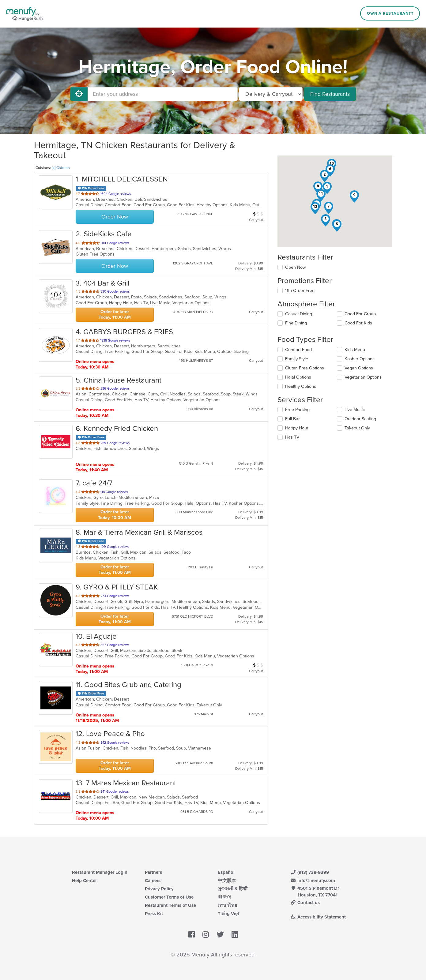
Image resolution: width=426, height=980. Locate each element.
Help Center (84, 881)
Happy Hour (297, 428)
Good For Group (360, 314)
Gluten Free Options (305, 368)
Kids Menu (355, 350)
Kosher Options (360, 359)
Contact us (305, 903)
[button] (327, 188)
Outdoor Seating (360, 419)
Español (226, 872)
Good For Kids (358, 323)
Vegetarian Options (363, 377)
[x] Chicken (61, 168)
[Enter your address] (163, 94)
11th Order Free (300, 291)
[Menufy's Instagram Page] (206, 935)
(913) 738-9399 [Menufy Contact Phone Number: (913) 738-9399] (310, 872)
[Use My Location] (79, 94)
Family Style (297, 359)
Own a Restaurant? (390, 13)
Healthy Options (301, 386)
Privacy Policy (159, 889)
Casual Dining (299, 314)
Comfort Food (298, 350)
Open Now (296, 267)
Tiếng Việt (228, 914)
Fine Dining (296, 323)
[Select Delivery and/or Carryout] (271, 94)
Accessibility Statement (318, 917)
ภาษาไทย (227, 905)
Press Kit (154, 914)
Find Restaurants (330, 94)
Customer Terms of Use (169, 897)
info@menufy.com (313, 881)
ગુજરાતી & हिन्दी (233, 889)
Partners (153, 872)
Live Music (355, 410)
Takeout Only (357, 428)
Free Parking (297, 410)
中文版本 (227, 881)
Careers (153, 881)
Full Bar (292, 419)
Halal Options (298, 377)
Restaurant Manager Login (100, 872)
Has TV (292, 437)
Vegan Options (359, 368)
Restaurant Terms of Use (170, 905)
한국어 (225, 897)
